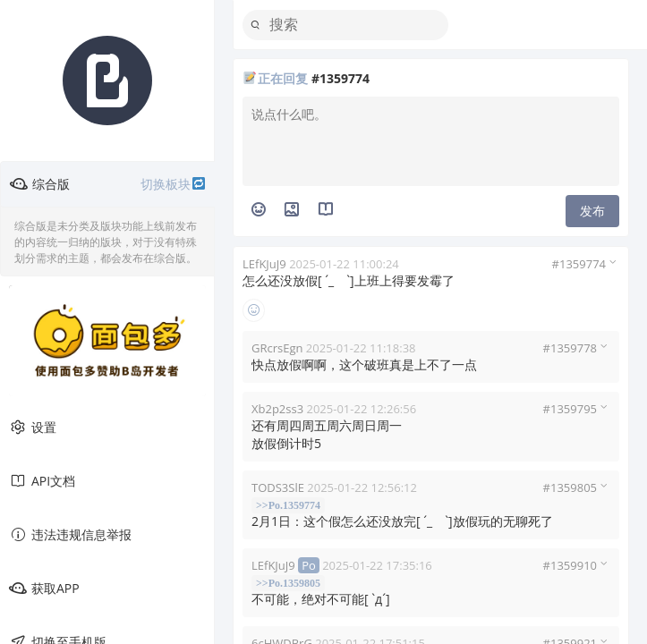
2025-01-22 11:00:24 (344, 264)
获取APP (44, 589)
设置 (33, 428)
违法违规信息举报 (70, 535)
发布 (592, 211)
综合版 (108, 184)
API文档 (42, 481)
